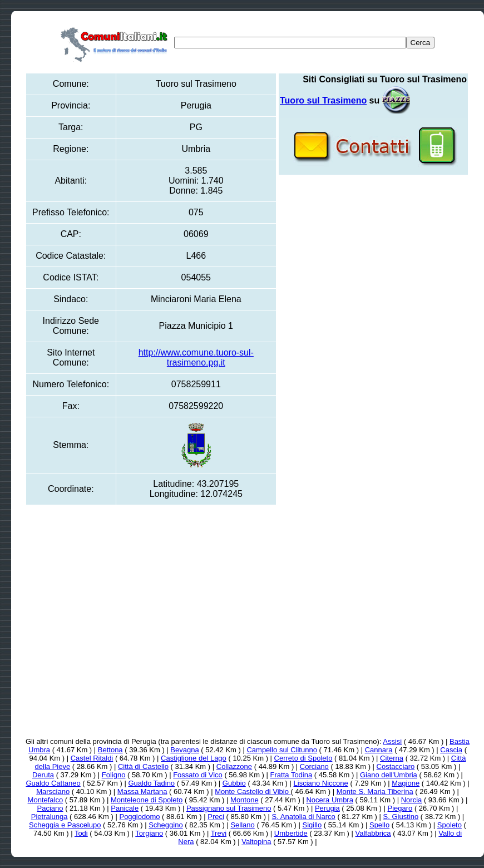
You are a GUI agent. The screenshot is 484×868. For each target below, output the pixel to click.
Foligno (114, 775)
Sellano (242, 825)
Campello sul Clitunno (281, 750)
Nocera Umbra (330, 800)
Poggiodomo (139, 817)
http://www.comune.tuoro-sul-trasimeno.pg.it (196, 357)
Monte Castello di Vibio (253, 791)
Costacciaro (396, 766)
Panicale (125, 808)
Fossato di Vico (198, 775)
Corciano (314, 766)
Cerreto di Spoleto (303, 758)
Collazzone (234, 766)
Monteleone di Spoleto (147, 800)
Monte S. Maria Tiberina (375, 791)
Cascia (451, 750)
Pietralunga (50, 817)
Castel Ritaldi (92, 758)
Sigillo (312, 825)
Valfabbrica (373, 833)
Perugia (327, 808)
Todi (81, 833)
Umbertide (291, 833)
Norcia (412, 800)
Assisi (392, 741)
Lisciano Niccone (321, 783)
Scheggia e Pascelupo (65, 825)
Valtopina (256, 842)
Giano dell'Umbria (389, 775)
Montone (245, 800)
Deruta (43, 775)
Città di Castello (143, 766)
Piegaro (400, 808)
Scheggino (166, 825)
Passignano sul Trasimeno (229, 808)
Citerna (392, 758)
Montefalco (46, 800)
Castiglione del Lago (194, 758)
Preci (216, 817)
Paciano (50, 808)
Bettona (110, 750)
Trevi (219, 833)
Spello (379, 825)
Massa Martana (142, 791)
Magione (406, 783)
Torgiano (149, 833)
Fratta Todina (292, 775)
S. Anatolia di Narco (304, 817)
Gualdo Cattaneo (53, 783)
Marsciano (53, 791)
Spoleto (450, 825)
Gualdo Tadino (151, 783)
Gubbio (234, 783)
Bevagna (184, 750)
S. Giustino (401, 817)
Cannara (379, 750)
